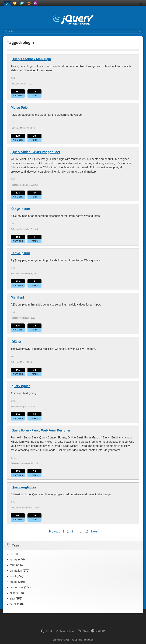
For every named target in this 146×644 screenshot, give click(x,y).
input (13, 576)
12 (87, 532)
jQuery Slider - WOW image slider (35, 152)
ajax (12, 599)
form (13, 565)
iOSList (16, 342)
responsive (17, 587)
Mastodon (98, 631)
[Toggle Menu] (140, 3)
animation (16, 571)
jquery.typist (20, 386)
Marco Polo (19, 107)
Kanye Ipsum (20, 209)
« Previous (53, 532)
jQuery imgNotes (23, 487)
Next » (95, 532)
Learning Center (65, 631)
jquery (14, 559)
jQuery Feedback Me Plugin (31, 59)
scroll (13, 604)
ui (11, 554)
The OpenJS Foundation (82, 640)
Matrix (83, 631)
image (14, 582)
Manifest (17, 297)
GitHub (47, 631)
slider (13, 593)
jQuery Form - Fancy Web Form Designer (41, 430)
